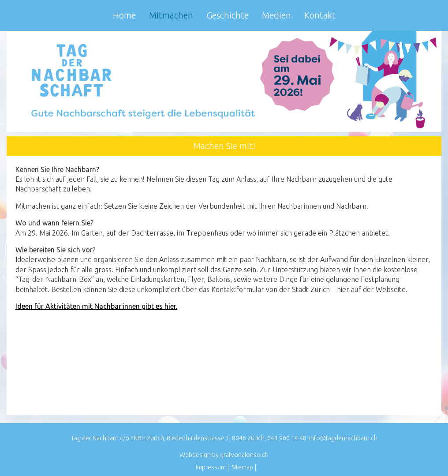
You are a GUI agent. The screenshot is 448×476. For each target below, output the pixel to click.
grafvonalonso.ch (244, 455)
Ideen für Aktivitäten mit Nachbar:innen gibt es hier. (96, 306)
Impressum (211, 467)
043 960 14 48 (287, 438)
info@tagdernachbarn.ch (343, 438)
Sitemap (242, 467)
